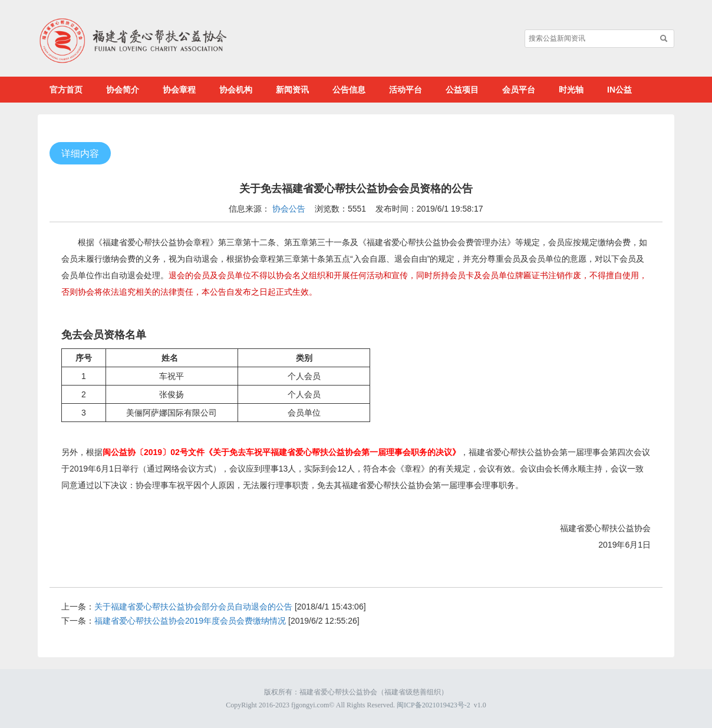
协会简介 (123, 90)
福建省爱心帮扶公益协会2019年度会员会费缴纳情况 (190, 621)
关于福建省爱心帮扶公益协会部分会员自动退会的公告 (193, 607)
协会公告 (289, 209)
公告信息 (349, 90)
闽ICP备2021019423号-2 (434, 705)
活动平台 (406, 90)
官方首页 (66, 90)
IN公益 (619, 90)
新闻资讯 (292, 90)
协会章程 (179, 90)
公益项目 (462, 90)
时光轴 (571, 90)
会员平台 (519, 90)
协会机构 (236, 90)
